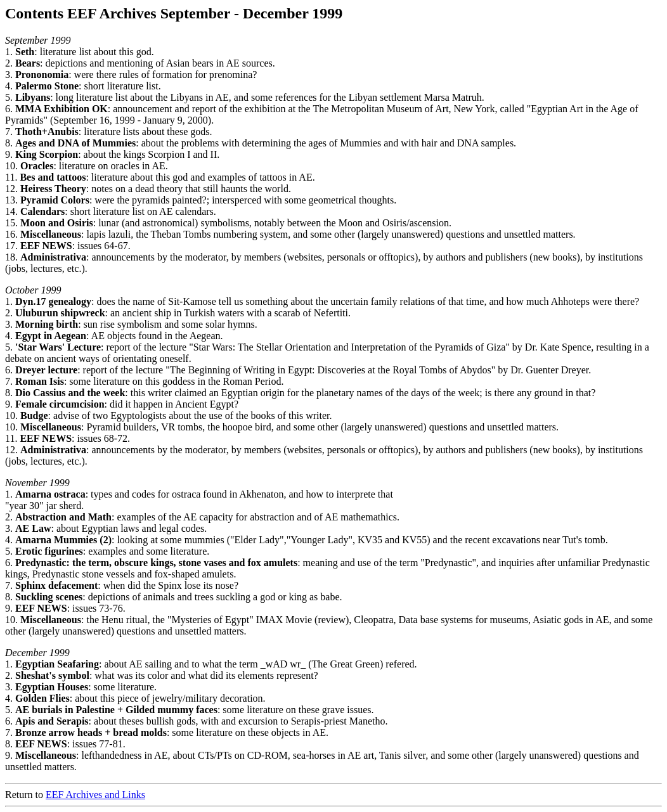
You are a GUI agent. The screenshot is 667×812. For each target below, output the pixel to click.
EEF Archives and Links (95, 795)
